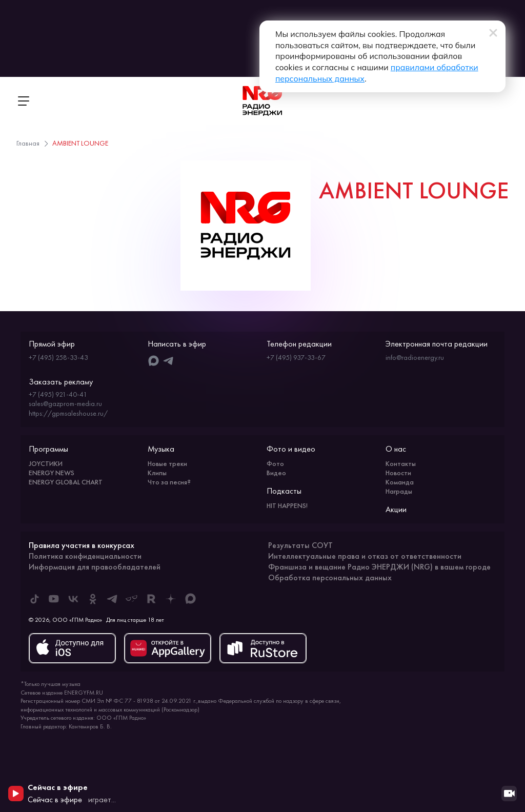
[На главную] (262, 101)
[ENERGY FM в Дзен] (171, 599)
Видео (276, 473)
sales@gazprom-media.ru (65, 403)
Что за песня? (169, 482)
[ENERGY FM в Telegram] (112, 599)
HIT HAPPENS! (287, 505)
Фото (275, 463)
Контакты (401, 463)
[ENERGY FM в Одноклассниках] (93, 599)
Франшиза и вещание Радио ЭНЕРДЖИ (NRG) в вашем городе (379, 567)
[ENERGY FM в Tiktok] (34, 599)
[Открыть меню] (23, 101)
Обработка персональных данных (330, 577)
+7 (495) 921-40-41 (58, 394)
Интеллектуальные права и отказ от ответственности (365, 556)
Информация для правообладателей (95, 567)
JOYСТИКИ (46, 463)
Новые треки (167, 463)
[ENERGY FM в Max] (190, 599)
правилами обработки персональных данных (335, 68)
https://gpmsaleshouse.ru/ (68, 413)
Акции (396, 509)
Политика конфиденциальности (85, 556)
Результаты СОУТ (300, 545)
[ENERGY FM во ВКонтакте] (73, 599)
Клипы (157, 473)
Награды (399, 491)
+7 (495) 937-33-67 (296, 357)
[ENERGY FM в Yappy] (132, 599)
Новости (398, 473)
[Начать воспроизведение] (16, 794)
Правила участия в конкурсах (82, 545)
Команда (400, 482)
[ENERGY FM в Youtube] (54, 599)
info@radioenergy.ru (415, 357)
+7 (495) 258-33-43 (58, 357)
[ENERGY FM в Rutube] (151, 599)
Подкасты (284, 491)
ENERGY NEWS (52, 473)
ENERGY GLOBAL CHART (66, 482)
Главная (28, 143)
